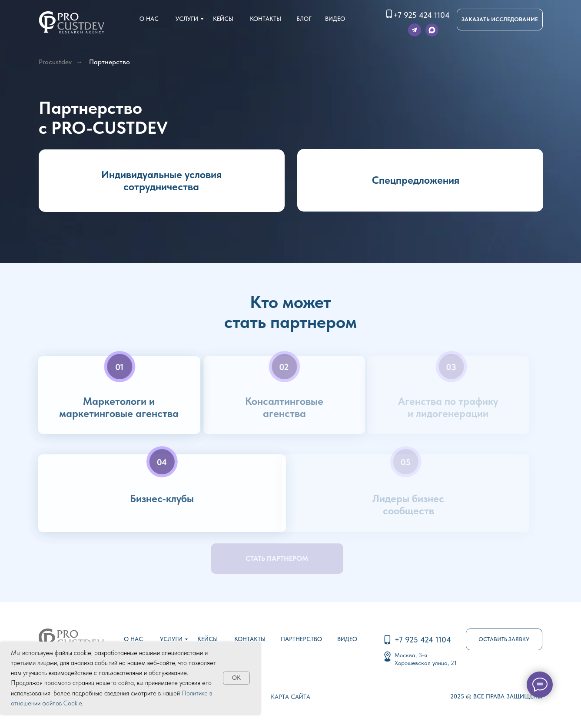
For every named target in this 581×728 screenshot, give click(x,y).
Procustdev (55, 62)
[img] (72, 22)
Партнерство (110, 62)
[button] (500, 20)
